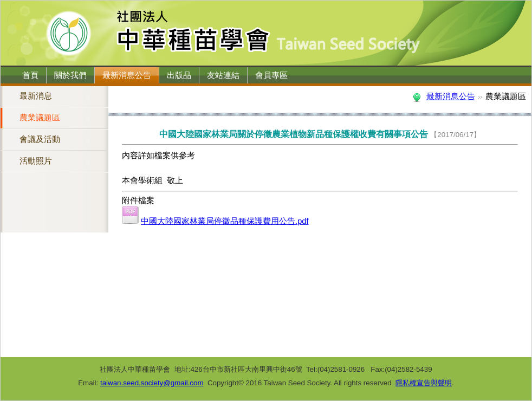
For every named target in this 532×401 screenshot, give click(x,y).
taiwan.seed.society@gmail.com (152, 383)
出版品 (179, 75)
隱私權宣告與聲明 (424, 383)
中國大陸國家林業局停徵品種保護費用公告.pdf (225, 221)
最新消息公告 (127, 75)
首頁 (30, 75)
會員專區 (271, 75)
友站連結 (223, 75)
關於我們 (70, 75)
